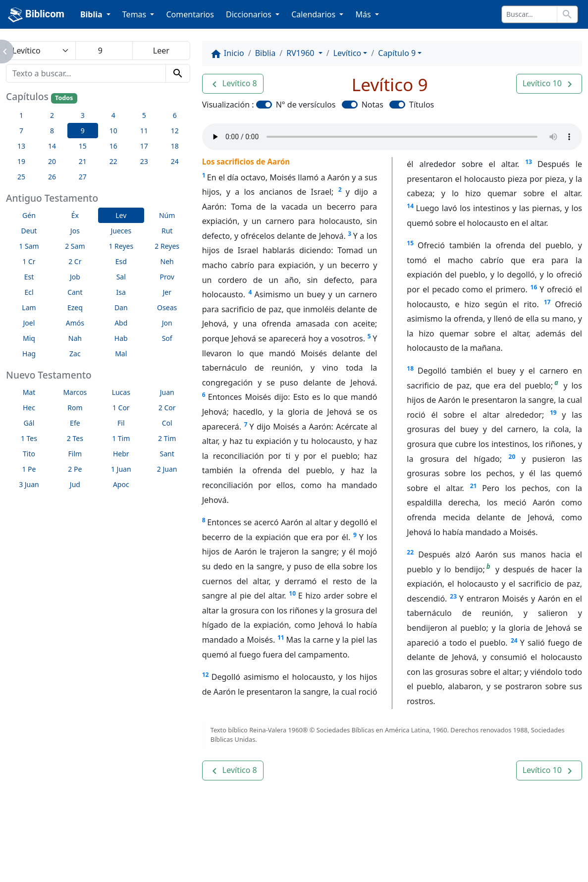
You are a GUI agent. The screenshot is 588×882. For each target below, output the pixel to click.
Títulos (422, 105)
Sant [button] (167, 454)
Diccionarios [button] (250, 14)
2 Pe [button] (75, 469)
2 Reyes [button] (167, 246)
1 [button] (21, 115)
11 (281, 637)
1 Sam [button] (29, 246)
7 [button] (21, 131)
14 (410, 206)
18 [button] (175, 146)
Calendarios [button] (314, 14)
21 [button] (83, 161)
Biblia (266, 53)
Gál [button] (29, 423)
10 (292, 593)
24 (514, 640)
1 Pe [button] (29, 469)
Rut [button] (167, 231)
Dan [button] (121, 307)
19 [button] (21, 161)
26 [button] (52, 177)
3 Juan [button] (29, 484)
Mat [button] (29, 392)
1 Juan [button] (121, 469)
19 (553, 413)
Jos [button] (75, 231)
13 (529, 162)
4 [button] (113, 115)
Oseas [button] (167, 307)
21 (474, 486)
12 (206, 675)
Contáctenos (203, 853)
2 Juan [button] (167, 469)
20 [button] (52, 161)
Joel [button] (29, 323)
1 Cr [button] (29, 261)
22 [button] (113, 161)
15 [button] (83, 146)
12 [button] (175, 131)
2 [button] (52, 115)
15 (410, 243)
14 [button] (52, 146)
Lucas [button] (121, 392)
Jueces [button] (121, 231)
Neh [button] (167, 261)
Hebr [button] (121, 454)
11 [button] (144, 131)
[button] (233, 84)
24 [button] (175, 161)
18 (410, 368)
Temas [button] (135, 14)
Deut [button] (29, 231)
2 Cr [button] (75, 261)
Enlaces (83, 853)
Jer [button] (167, 292)
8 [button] (52, 131)
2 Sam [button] (75, 246)
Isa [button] (121, 292)
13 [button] (21, 146)
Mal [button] (121, 354)
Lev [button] (121, 215)
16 (534, 287)
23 (453, 596)
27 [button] (83, 177)
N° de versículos (306, 105)
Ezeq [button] (75, 307)
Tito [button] (29, 454)
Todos (64, 98)
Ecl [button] (29, 292)
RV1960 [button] (301, 53)
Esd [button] (121, 261)
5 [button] (144, 115)
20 (512, 457)
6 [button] (175, 115)
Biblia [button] (92, 14)
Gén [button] (29, 215)
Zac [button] (75, 354)
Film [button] (75, 454)
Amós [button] (75, 323)
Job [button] (75, 277)
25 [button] (21, 177)
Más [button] (364, 14)
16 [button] (113, 146)
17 (547, 302)
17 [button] (144, 146)
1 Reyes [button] (121, 246)
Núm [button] (167, 215)
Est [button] (29, 277)
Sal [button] (121, 277)
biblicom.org (100, 870)
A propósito (138, 853)
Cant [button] (75, 292)
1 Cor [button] (121, 408)
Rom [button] (75, 408)
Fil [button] (121, 423)
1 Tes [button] (29, 438)
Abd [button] (121, 323)
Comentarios (190, 14)
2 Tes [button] (75, 438)
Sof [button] (167, 338)
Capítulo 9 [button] (397, 53)
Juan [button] (167, 392)
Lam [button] (29, 307)
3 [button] (83, 115)
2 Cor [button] (167, 408)
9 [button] (83, 131)
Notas (373, 105)
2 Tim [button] (167, 438)
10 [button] (113, 131)
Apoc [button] (121, 484)
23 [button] (144, 161)
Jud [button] (75, 484)
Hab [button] (121, 338)
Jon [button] (167, 323)
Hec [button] (29, 408)
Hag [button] (29, 354)
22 (410, 552)
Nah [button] (75, 338)
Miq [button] (29, 338)
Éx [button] (75, 215)
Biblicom (36, 15)
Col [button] (167, 423)
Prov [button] (167, 277)
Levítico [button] (347, 53)
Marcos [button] (75, 392)
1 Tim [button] (121, 438)
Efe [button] (75, 423)
